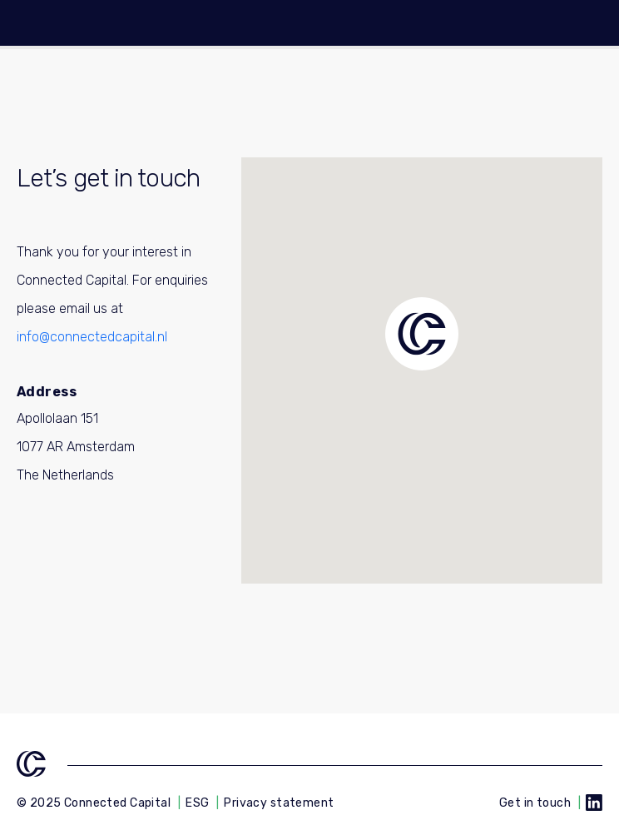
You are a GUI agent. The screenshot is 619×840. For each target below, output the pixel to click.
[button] (422, 334)
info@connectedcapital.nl (92, 337)
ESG (197, 803)
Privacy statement (279, 803)
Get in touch (535, 803)
